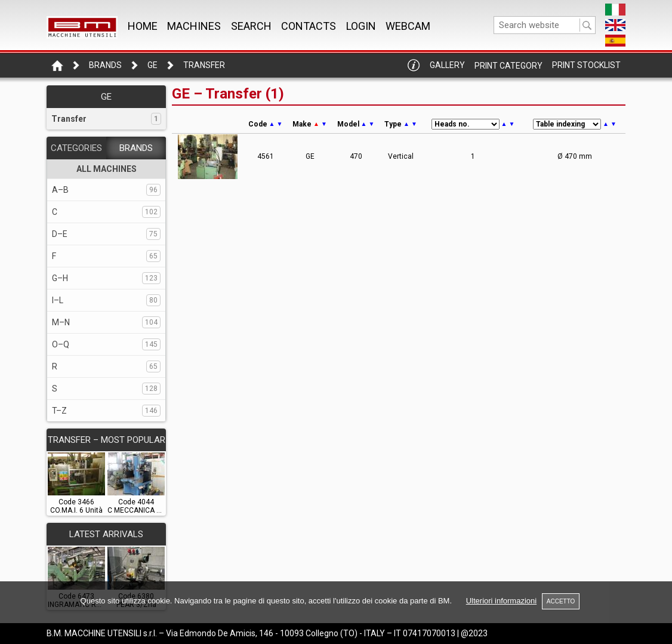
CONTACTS (309, 26)
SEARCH (251, 26)
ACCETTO (561, 601)
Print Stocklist (586, 65)
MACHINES (194, 26)
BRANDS (136, 148)
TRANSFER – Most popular (107, 440)
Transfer (204, 65)
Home (143, 26)
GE (152, 65)
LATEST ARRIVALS (106, 534)
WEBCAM (408, 26)
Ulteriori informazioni (501, 601)
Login (361, 26)
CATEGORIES (76, 148)
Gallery (447, 65)
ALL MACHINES (107, 169)
